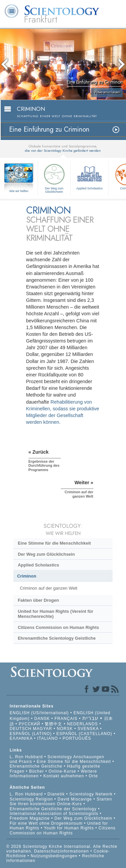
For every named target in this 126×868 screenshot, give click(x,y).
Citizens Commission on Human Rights (58, 627)
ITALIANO (48, 738)
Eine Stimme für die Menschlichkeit (54, 543)
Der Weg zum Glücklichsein (54, 178)
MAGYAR (43, 729)
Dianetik (56, 794)
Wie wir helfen (19, 191)
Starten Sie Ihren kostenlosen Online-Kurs (61, 802)
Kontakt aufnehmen (64, 776)
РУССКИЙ (30, 724)
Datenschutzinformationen (61, 851)
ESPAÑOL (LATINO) (31, 734)
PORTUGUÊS (77, 738)
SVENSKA (88, 729)
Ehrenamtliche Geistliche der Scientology (53, 809)
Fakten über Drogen (38, 600)
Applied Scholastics (89, 176)
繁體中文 (53, 724)
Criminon (27, 576)
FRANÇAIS (66, 719)
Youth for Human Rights (69, 828)
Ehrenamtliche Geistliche (36, 766)
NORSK (65, 729)
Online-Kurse (63, 771)
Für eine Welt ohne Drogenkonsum (46, 823)
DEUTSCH (21, 729)
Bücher (37, 771)
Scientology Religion (31, 799)
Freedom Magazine (30, 818)
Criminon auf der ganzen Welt (49, 588)
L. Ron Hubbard (26, 757)
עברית (90, 718)
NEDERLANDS (82, 724)
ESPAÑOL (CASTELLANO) (84, 734)
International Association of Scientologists (54, 814)
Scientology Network (91, 794)
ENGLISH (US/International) (39, 713)
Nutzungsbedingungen (54, 856)
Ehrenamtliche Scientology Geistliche (57, 638)
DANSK (42, 719)
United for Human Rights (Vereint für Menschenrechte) (56, 614)
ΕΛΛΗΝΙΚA (21, 738)
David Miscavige (75, 799)
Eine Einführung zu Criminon (49, 129)
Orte (93, 776)
